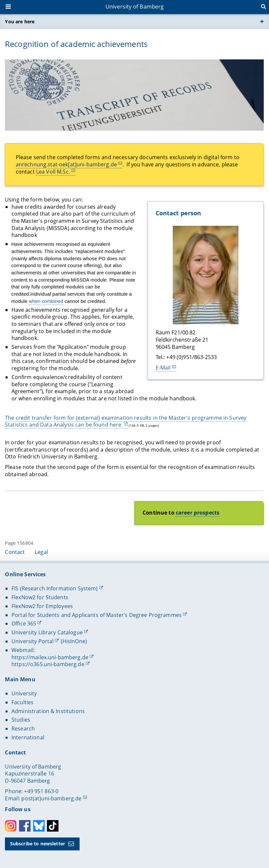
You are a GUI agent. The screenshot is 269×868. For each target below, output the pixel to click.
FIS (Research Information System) (55, 588)
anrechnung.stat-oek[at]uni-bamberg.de (66, 164)
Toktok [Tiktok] (53, 826)
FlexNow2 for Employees (42, 606)
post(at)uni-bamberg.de (51, 798)
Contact (15, 552)
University (24, 693)
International (28, 737)
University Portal (33, 641)
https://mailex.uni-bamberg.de (50, 657)
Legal (41, 552)
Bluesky (39, 826)
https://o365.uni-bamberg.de (48, 664)
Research (23, 729)
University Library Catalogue (47, 632)
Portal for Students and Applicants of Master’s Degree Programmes (97, 615)
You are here (20, 21)
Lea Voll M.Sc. (53, 171)
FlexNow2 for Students (40, 597)
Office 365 (24, 624)
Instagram (11, 826)
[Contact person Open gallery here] (206, 275)
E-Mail (163, 368)
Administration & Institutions (48, 711)
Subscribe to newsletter (38, 844)
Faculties (22, 702)
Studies (21, 720)
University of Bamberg (135, 6)
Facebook (25, 826)
